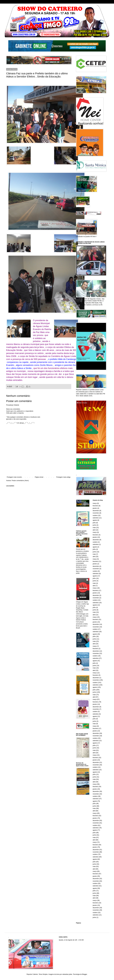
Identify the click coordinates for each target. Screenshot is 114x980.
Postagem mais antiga (63, 477)
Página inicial (39, 477)
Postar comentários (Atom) (20, 481)
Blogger (85, 974)
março (95, 503)
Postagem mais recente (14, 477)
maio (94, 528)
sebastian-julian (67, 974)
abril (94, 530)
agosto (95, 520)
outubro (95, 515)
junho (94, 525)
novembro (96, 513)
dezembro (96, 511)
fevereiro (96, 506)
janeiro (95, 508)
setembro (96, 518)
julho (94, 523)
